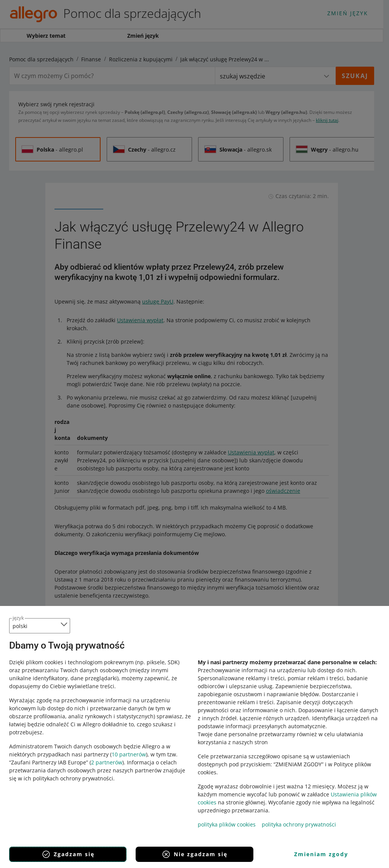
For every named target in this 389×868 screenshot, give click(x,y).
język (18, 618)
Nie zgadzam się (194, 854)
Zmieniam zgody (321, 854)
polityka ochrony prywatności (299, 824)
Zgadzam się (68, 854)
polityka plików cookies (227, 824)
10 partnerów (129, 754)
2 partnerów (107, 762)
